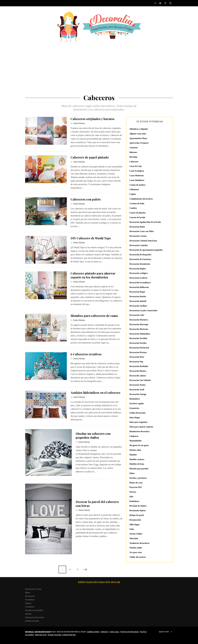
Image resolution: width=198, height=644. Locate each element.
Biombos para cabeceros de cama (94, 316)
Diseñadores (135, 399)
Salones (28, 603)
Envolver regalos (137, 403)
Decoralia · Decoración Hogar (38, 632)
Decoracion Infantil (138, 301)
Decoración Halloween (139, 287)
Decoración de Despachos (140, 255)
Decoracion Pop (136, 362)
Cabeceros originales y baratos (92, 119)
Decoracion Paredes (138, 343)
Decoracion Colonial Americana (143, 241)
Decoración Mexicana (139, 329)
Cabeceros (134, 162)
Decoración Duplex (138, 269)
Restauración (135, 520)
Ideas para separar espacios (141, 427)
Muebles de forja (137, 464)
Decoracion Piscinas (138, 352)
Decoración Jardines (138, 306)
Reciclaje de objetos (138, 506)
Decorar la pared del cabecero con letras (97, 504)
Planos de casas (136, 483)
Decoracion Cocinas (138, 236)
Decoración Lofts (137, 315)
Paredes (28, 614)
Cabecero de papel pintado (90, 157)
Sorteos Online (136, 534)
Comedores (30, 607)
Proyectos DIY (136, 487)
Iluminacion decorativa (139, 431)
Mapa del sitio (41, 635)
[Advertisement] (99, 61)
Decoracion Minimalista (140, 334)
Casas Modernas (137, 176)
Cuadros (133, 208)
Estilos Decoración (137, 413)
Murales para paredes (139, 469)
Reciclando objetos (138, 510)
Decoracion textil (137, 390)
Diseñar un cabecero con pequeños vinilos (93, 435)
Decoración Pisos (137, 357)
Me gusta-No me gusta (139, 445)
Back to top (166, 632)
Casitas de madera (137, 185)
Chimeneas (134, 189)
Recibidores (30, 600)
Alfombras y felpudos (139, 129)
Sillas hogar (134, 525)
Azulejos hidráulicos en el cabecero (95, 393)
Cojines (133, 194)
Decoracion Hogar (137, 292)
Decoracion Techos (138, 385)
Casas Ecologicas (137, 171)
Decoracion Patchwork (139, 348)
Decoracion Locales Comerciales (143, 310)
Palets (132, 473)
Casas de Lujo (136, 166)
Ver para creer (136, 552)
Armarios (134, 148)
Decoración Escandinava (140, 283)
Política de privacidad (130, 632)
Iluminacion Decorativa (35, 617)
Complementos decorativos (141, 199)
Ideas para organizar (138, 422)
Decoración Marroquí (139, 324)
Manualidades (136, 441)
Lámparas (134, 436)
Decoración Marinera (139, 320)
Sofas (132, 529)
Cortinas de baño (137, 203)
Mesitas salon (135, 450)
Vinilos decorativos (138, 557)
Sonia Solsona (79, 123)
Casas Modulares (137, 180)
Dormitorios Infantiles (34, 610)
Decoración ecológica (139, 273)
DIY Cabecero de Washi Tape (91, 238)
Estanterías (134, 408)
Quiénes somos (93, 632)
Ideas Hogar (135, 418)
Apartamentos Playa (138, 138)
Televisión (134, 538)
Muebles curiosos (137, 459)
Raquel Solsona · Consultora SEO (62, 635)
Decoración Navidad (138, 338)
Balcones (133, 152)
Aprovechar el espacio (139, 143)
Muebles (133, 455)
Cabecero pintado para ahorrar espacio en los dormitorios (93, 275)
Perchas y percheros (138, 478)
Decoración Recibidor (139, 366)
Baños (28, 593)
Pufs (131, 497)
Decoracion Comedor (139, 245)
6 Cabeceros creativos (86, 354)
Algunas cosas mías (138, 134)
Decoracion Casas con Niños (142, 231)
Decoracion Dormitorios (140, 264)
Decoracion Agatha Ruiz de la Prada (145, 222)
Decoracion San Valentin (140, 380)
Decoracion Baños (137, 227)
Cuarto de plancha (137, 213)
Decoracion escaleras (138, 278)
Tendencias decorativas (139, 543)
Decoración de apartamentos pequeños (146, 250)
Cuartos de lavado (137, 217)
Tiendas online (136, 548)
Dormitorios (30, 596)
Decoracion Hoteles (138, 296)
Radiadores (134, 501)
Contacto (104, 632)
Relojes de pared (137, 515)
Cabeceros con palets (86, 199)
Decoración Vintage (138, 394)
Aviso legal (114, 632)
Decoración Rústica (138, 371)
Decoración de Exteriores (140, 259)
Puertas (133, 492)
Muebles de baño (32, 621)
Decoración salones (138, 376)
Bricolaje (133, 157)
